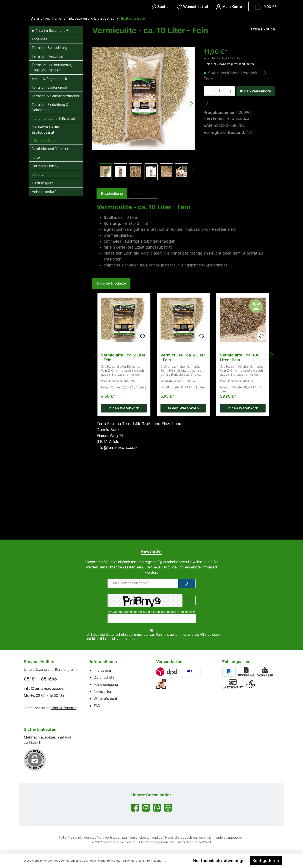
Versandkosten (140, 837)
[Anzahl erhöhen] (230, 161)
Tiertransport (42, 253)
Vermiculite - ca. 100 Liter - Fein (240, 428)
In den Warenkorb (256, 161)
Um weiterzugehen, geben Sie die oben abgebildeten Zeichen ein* (152, 616)
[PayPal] (229, 672)
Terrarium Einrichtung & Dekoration (50, 178)
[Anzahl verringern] (208, 161)
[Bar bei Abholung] (250, 684)
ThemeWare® (202, 842)
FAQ (97, 706)
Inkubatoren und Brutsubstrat (46, 200)
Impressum (102, 670)
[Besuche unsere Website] (168, 808)
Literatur (38, 245)
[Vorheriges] (94, 242)
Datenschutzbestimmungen (127, 635)
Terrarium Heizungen (48, 127)
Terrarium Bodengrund (49, 158)
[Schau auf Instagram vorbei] (146, 808)
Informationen (103, 662)
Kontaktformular (64, 708)
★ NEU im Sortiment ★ (50, 101)
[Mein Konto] (229, 42)
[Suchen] (160, 42)
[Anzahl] (219, 161)
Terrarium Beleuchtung (49, 118)
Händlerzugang (106, 684)
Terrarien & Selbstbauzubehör (55, 166)
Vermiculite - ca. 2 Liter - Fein (123, 428)
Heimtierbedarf (44, 262)
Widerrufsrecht (105, 699)
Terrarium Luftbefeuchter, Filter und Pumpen (52, 138)
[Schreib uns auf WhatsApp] (157, 808)
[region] (144, 184)
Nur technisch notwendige (219, 861)
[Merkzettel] (192, 42)
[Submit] (187, 588)
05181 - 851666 (40, 679)
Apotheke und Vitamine (50, 219)
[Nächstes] (193, 242)
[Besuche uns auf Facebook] (135, 808)
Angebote (39, 109)
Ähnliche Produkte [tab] (111, 354)
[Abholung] (161, 684)
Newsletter (102, 692)
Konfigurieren (266, 861)
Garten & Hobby (45, 236)
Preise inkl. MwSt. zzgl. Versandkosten (229, 134)
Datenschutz (104, 677)
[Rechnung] (246, 672)
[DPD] (167, 672)
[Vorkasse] (265, 672)
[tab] (112, 264)
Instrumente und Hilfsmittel (53, 189)
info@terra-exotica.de (44, 688)
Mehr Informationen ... (152, 861)
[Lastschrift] (233, 684)
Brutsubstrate (45, 211)
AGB (203, 635)
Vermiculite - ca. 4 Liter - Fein (183, 428)
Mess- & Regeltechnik (49, 149)
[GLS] (190, 672)
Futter (36, 228)
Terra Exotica (263, 99)
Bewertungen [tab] (143, 264)
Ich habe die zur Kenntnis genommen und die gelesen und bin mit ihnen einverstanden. (153, 637)
